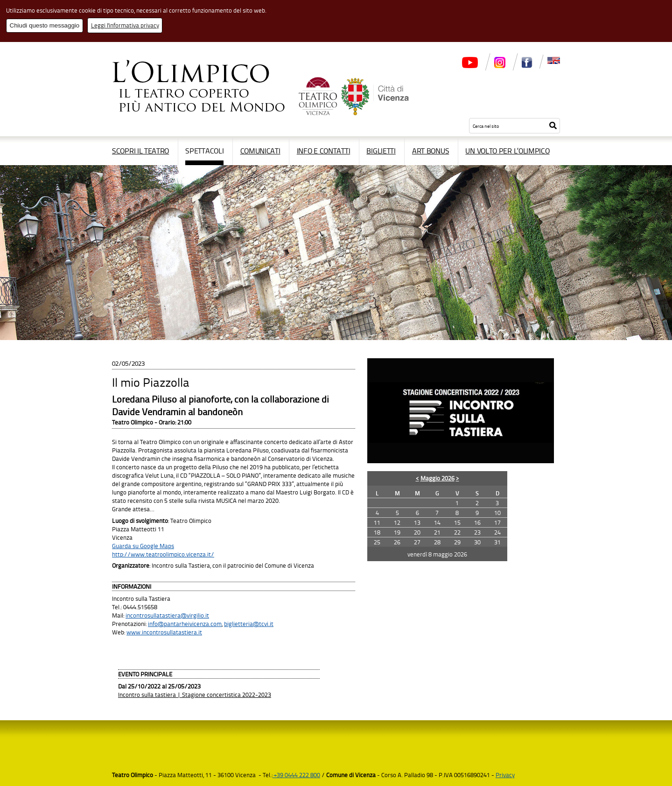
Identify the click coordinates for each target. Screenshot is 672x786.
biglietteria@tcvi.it (249, 624)
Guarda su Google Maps (143, 546)
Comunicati (260, 151)
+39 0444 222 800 (296, 775)
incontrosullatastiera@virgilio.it (167, 615)
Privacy (505, 775)
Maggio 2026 (437, 478)
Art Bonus (430, 151)
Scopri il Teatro (140, 151)
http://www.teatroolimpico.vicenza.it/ (163, 554)
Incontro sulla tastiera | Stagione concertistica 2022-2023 (195, 695)
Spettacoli (204, 151)
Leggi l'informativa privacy (125, 25)
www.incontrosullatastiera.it (164, 632)
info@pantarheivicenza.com (185, 624)
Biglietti (381, 151)
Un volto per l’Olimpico (507, 151)
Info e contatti (324, 151)
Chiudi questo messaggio (45, 25)
